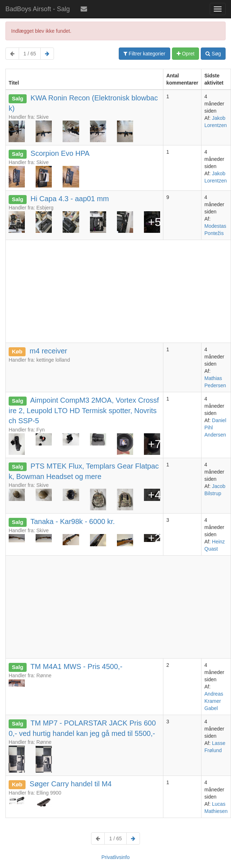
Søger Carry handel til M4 (71, 784)
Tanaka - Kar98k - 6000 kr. (73, 521)
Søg (213, 54)
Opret (186, 54)
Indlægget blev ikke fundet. (41, 31)
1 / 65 (30, 54)
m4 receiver (48, 351)
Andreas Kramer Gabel (214, 701)
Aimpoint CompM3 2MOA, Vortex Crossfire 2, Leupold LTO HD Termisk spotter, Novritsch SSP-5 (84, 410)
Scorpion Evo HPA (60, 153)
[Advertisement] (118, 290)
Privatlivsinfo (116, 857)
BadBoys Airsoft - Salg (38, 9)
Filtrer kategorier (144, 54)
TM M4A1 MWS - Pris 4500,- (76, 666)
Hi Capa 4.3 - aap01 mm (70, 199)
